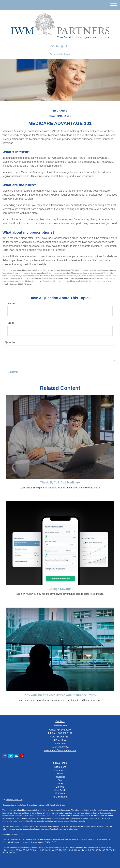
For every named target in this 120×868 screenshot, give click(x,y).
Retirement (60, 767)
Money (60, 783)
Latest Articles (60, 790)
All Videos (60, 793)
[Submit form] (13, 372)
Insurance (60, 777)
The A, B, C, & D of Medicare (60, 482)
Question (11, 342)
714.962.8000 (60, 54)
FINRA (47, 842)
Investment (60, 770)
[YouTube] (62, 46)
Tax (60, 780)
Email (11, 323)
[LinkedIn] (57, 46)
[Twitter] (52, 46)
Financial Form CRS (14, 800)
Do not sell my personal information (64, 829)
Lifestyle (60, 787)
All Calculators (60, 797)
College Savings (60, 589)
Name (11, 303)
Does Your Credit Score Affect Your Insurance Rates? (60, 695)
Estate (60, 774)
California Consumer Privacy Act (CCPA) (85, 826)
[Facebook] (66, 46)
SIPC (54, 842)
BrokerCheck (60, 805)
